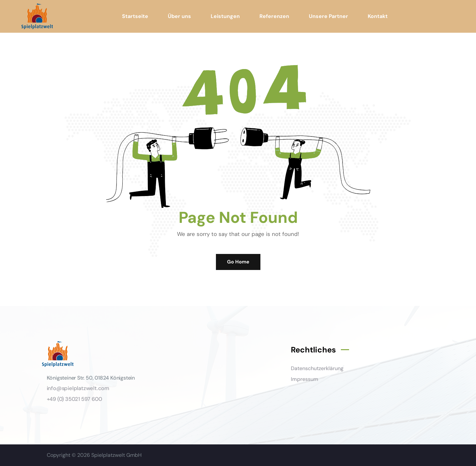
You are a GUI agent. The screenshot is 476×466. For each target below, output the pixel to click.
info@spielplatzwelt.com (78, 388)
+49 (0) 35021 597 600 (74, 399)
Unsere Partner (328, 16)
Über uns (179, 16)
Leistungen (225, 16)
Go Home (238, 262)
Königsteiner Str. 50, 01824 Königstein (91, 378)
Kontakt (378, 16)
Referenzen (274, 16)
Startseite (135, 16)
